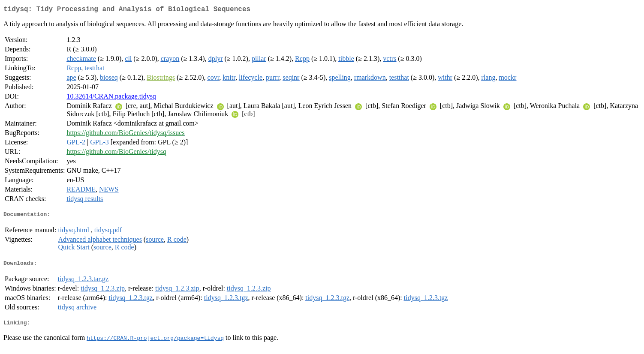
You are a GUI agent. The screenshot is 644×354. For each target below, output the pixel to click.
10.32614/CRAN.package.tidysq (111, 98)
